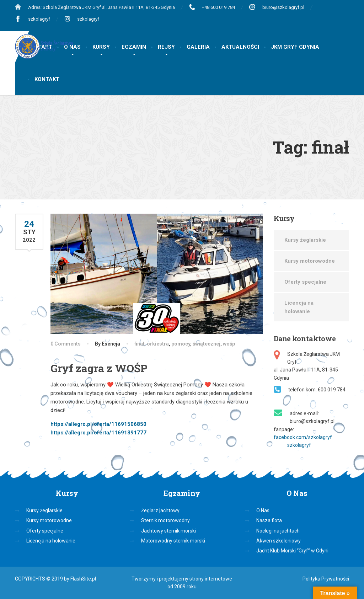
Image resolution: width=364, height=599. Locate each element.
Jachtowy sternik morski (168, 531)
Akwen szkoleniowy (279, 541)
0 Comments (66, 344)
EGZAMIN (134, 47)
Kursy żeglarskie (305, 240)
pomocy (181, 344)
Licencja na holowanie (299, 307)
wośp (229, 344)
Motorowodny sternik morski (173, 541)
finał (139, 344)
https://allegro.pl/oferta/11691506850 (98, 424)
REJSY (166, 47)
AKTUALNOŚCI (240, 47)
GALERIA (198, 47)
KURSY (101, 47)
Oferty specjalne (305, 282)
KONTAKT (47, 79)
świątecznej (207, 344)
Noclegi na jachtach (278, 531)
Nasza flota (269, 520)
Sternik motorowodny (165, 520)
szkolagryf (39, 19)
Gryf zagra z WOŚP (99, 368)
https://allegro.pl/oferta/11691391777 (98, 433)
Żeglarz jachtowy (160, 510)
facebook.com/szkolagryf (303, 437)
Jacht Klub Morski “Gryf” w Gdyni (292, 551)
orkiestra (158, 344)
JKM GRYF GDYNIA (295, 47)
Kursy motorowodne (310, 261)
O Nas (263, 510)
